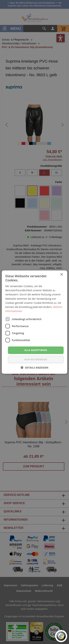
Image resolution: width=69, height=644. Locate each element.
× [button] (61, 274)
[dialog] (34, 322)
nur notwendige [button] (36, 359)
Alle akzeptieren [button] (36, 350)
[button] (34, 368)
